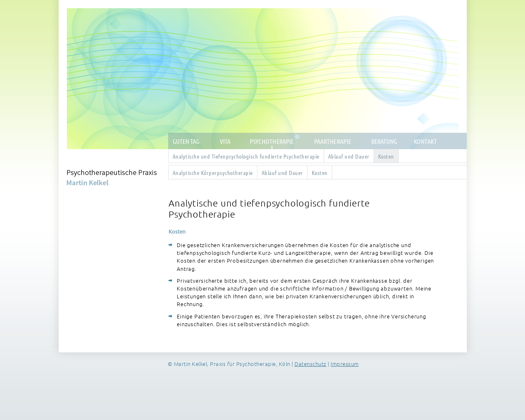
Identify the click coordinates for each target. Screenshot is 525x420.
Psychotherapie (272, 141)
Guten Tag (186, 141)
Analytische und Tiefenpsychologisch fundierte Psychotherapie (246, 156)
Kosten (386, 156)
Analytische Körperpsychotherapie (213, 173)
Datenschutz (310, 364)
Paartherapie (333, 141)
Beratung (384, 141)
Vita (225, 141)
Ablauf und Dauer (349, 156)
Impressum (345, 364)
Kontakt (425, 141)
